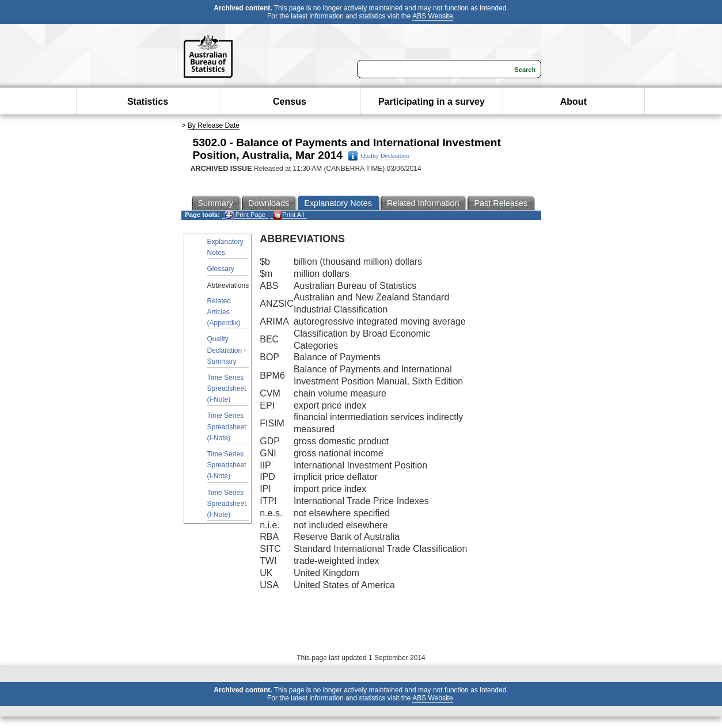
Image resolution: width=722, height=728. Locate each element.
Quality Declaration (379, 156)
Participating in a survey (432, 102)
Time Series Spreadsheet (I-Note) (227, 388)
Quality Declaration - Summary (227, 350)
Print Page (245, 215)
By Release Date (214, 125)
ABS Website (432, 16)
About (573, 102)
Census (290, 102)
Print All (288, 215)
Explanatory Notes (225, 247)
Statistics (148, 102)
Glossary (221, 269)
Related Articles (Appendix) (224, 312)
